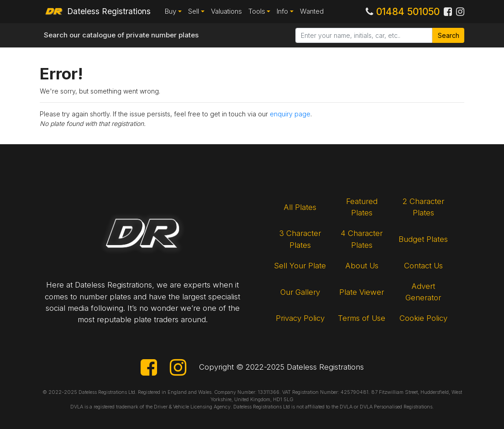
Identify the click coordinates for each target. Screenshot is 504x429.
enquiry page (290, 114)
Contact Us (423, 266)
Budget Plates (423, 239)
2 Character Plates (423, 207)
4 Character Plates (362, 239)
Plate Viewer (362, 292)
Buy (171, 11)
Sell (194, 11)
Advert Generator (423, 292)
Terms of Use (362, 318)
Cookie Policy (423, 318)
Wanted (312, 11)
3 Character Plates (300, 239)
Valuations (226, 11)
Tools (257, 11)
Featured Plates (362, 207)
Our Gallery (300, 292)
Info (282, 11)
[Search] (364, 36)
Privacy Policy (300, 318)
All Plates (300, 207)
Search (449, 35)
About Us (362, 266)
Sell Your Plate (300, 266)
